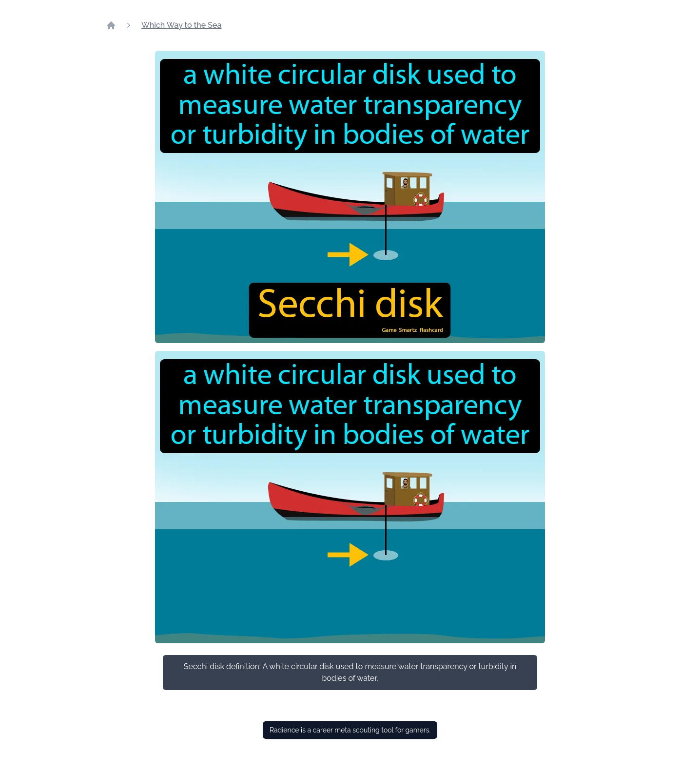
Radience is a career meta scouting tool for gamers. (350, 730)
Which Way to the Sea (181, 25)
